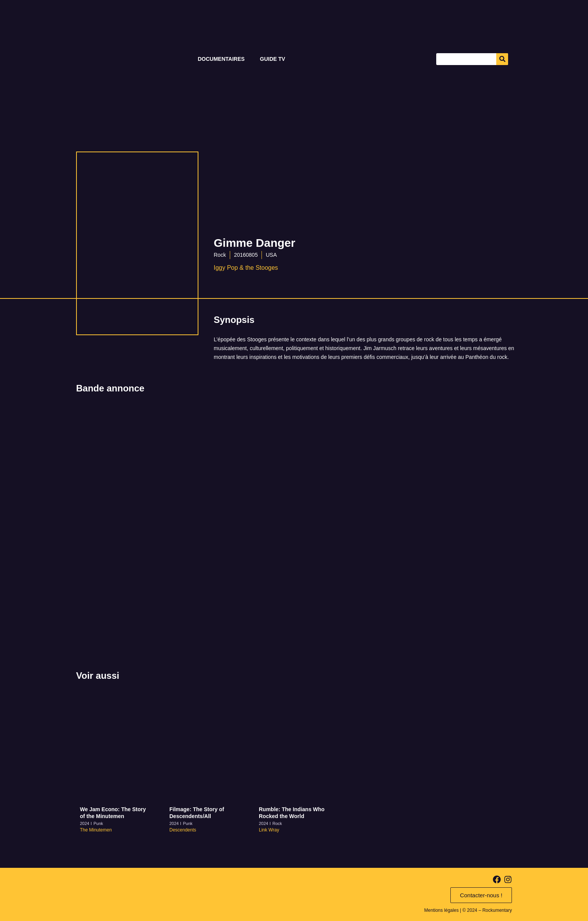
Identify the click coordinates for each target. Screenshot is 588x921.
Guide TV (273, 59)
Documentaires (221, 59)
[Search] (502, 59)
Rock (220, 255)
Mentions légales (442, 910)
